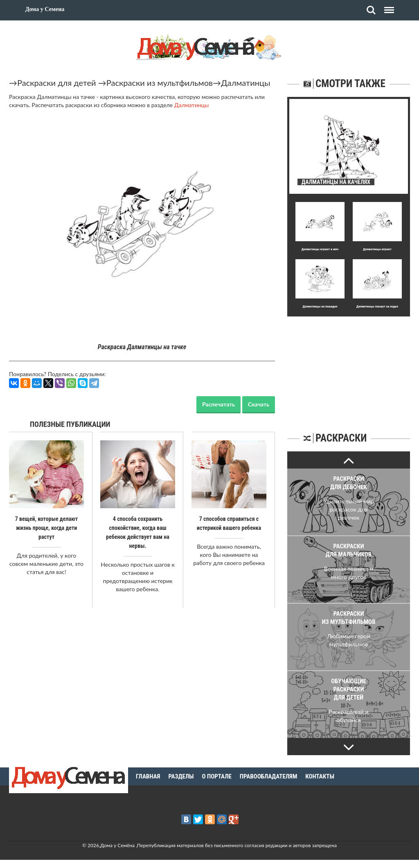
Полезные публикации (70, 424)
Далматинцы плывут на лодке (377, 306)
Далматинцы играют (377, 249)
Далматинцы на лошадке (320, 306)
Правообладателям (269, 776)
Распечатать (219, 404)
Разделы (181, 776)
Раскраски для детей (57, 83)
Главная (148, 776)
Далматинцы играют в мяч (320, 249)
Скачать (259, 404)
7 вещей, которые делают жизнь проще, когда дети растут (46, 528)
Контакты (320, 776)
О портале (217, 776)
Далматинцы (246, 83)
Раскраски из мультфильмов (160, 83)
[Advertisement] (349, 368)
